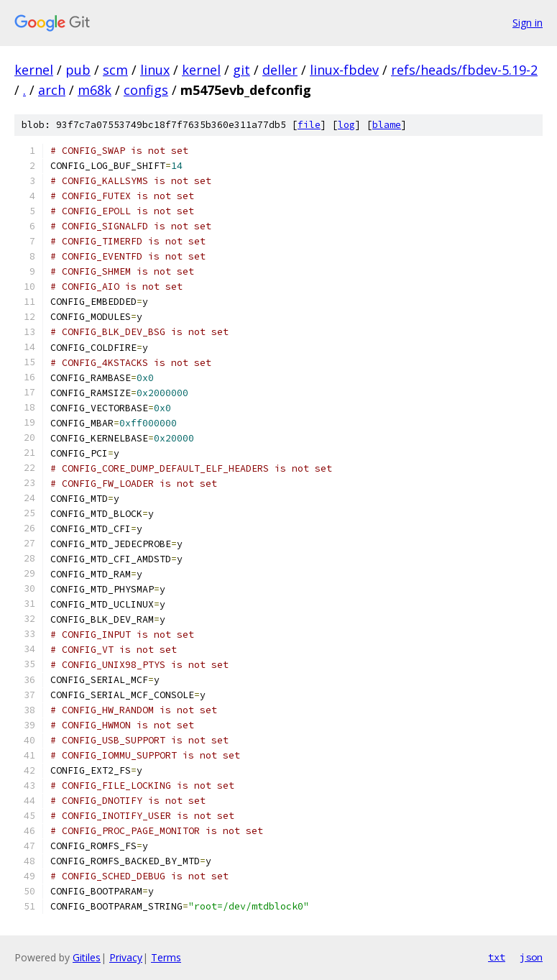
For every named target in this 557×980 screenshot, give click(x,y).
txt (497, 957)
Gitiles (87, 957)
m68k (95, 90)
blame (387, 125)
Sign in (528, 23)
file (309, 125)
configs (146, 90)
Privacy (126, 957)
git (241, 70)
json (531, 957)
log (346, 125)
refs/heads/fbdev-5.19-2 (464, 70)
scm (115, 70)
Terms (166, 957)
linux (155, 70)
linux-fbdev (344, 70)
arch (52, 90)
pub (78, 70)
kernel (34, 70)
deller (280, 70)
